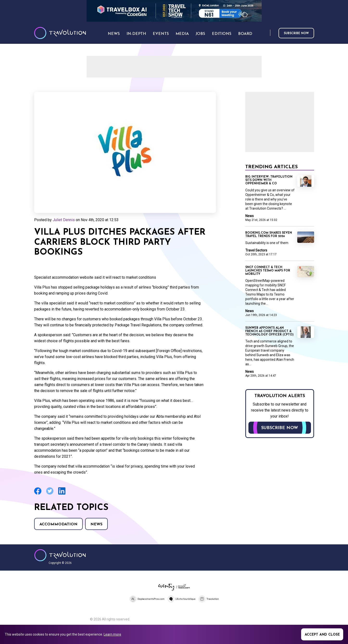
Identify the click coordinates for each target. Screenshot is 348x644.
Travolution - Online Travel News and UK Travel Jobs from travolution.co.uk (60, 555)
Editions (222, 34)
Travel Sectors (256, 250)
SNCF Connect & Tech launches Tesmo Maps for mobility (268, 271)
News (96, 524)
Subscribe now (296, 33)
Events (161, 34)
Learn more (112, 634)
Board (245, 34)
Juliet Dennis (64, 220)
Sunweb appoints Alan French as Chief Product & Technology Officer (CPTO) (269, 331)
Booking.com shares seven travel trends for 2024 (269, 235)
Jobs (200, 34)
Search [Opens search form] (266, 33)
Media (182, 34)
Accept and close (322, 635)
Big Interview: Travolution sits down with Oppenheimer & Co (269, 180)
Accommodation (58, 524)
